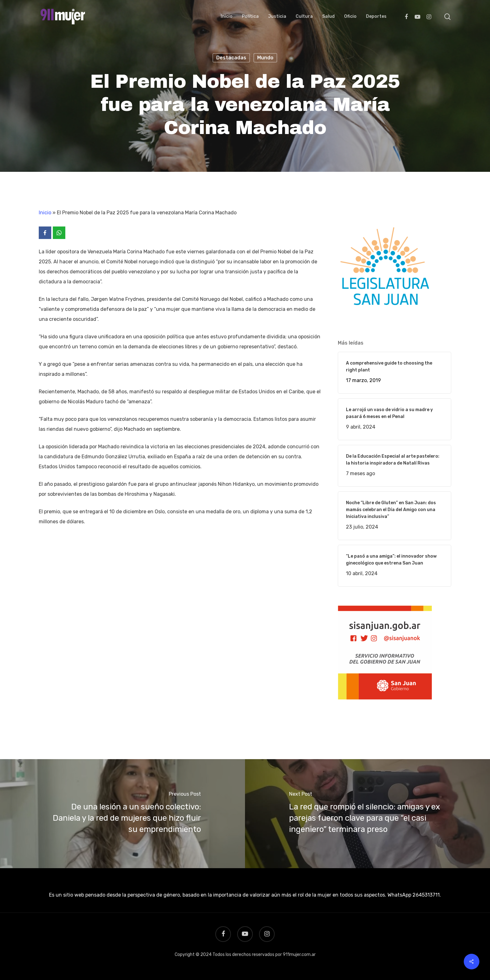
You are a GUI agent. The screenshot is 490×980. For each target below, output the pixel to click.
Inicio (45, 213)
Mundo (265, 58)
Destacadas (231, 58)
